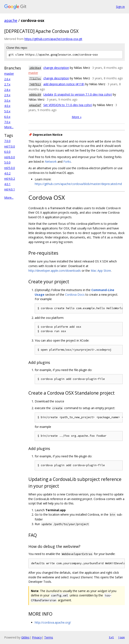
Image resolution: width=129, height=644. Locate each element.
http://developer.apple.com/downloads (55, 271)
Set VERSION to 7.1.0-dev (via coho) (68, 105)
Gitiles (25, 637)
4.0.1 (7, 184)
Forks (67, 162)
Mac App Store (101, 271)
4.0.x (7, 106)
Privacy (37, 637)
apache (11, 20)
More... (9, 127)
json (121, 637)
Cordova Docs (75, 295)
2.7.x (7, 84)
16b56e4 (35, 68)
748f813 (35, 84)
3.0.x (7, 100)
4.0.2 (7, 173)
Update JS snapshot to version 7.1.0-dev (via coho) (78, 94)
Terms (49, 637)
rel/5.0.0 (10, 168)
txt (111, 637)
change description (56, 68)
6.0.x (7, 117)
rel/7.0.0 (10, 146)
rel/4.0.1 (10, 189)
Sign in (120, 7)
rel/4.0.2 (10, 179)
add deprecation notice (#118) (64, 84)
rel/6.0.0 (10, 157)
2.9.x (7, 95)
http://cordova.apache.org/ (53, 622)
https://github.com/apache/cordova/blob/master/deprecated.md (78, 184)
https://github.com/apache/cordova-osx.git (53, 39)
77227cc (35, 78)
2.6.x (7, 79)
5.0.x (7, 111)
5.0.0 (7, 162)
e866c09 (35, 95)
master (9, 74)
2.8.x (7, 90)
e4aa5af (35, 105)
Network (51, 162)
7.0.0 (7, 141)
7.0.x (7, 122)
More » (77, 117)
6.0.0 (7, 152)
